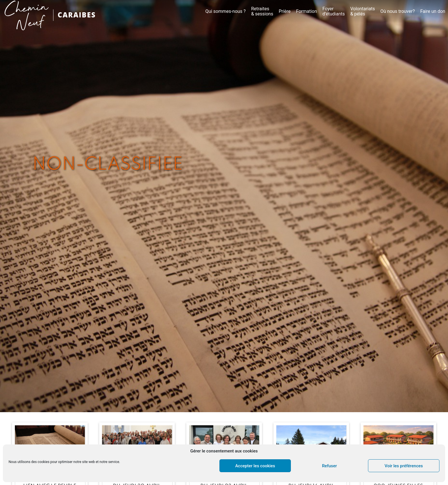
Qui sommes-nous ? (226, 11)
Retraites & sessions (262, 11)
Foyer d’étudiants (333, 11)
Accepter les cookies (255, 466)
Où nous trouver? (397, 11)
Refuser (329, 466)
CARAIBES (77, 15)
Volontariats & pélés (363, 11)
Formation (306, 11)
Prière (285, 11)
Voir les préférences (404, 466)
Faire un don (433, 11)
